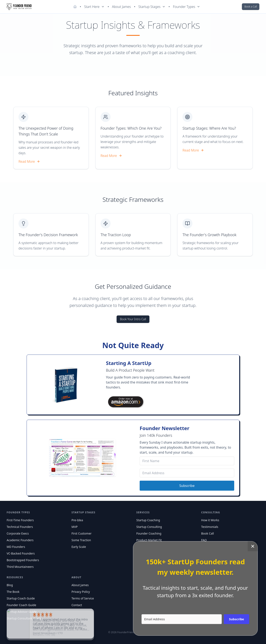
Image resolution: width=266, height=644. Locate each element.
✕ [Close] (253, 546)
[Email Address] (187, 473)
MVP (75, 527)
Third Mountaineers (20, 567)
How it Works (210, 520)
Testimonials (210, 527)
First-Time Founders (20, 520)
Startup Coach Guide (21, 598)
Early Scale (79, 547)
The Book (13, 592)
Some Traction (81, 540)
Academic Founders (20, 540)
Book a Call (251, 7)
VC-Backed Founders (21, 553)
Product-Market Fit (149, 540)
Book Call (208, 533)
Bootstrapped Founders (23, 560)
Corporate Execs (18, 533)
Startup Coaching (148, 520)
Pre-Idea (77, 520)
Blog (10, 585)
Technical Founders (20, 527)
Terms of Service (83, 598)
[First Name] (187, 461)
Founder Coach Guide (21, 605)
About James (121, 7)
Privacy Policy (81, 592)
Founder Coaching (149, 533)
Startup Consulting (149, 527)
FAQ (204, 540)
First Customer (82, 533)
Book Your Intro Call (133, 319)
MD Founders (16, 547)
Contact (77, 605)
